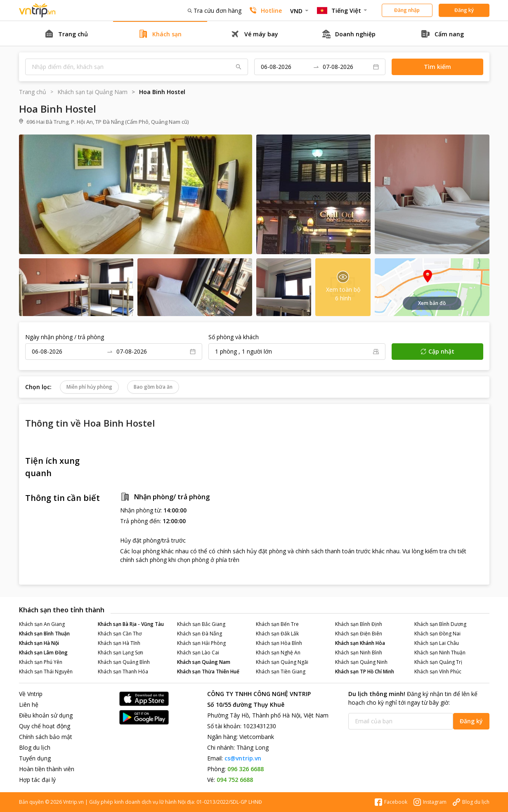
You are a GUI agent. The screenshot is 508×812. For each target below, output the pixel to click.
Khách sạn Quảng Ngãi (282, 662)
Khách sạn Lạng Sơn (121, 653)
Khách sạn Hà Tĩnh (119, 643)
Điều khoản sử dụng (46, 715)
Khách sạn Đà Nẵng (200, 634)
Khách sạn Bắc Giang (201, 624)
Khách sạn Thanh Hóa (123, 672)
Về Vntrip (31, 694)
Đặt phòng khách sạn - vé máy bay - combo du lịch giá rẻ (38, 11)
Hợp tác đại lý (37, 780)
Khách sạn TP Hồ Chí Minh (365, 672)
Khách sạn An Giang (42, 624)
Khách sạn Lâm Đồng (43, 653)
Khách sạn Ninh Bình (359, 653)
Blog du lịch (35, 747)
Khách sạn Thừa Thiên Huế (208, 672)
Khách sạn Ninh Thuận (440, 653)
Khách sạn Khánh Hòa (360, 643)
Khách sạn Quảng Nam (204, 662)
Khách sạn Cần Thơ (120, 634)
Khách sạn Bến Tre (277, 624)
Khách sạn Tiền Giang (281, 672)
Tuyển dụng (35, 758)
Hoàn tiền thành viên (47, 769)
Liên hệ (29, 705)
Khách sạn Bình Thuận (44, 634)
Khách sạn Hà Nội (39, 643)
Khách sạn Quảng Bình (124, 662)
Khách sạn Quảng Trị (438, 662)
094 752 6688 (235, 780)
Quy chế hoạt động (45, 726)
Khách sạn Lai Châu (437, 643)
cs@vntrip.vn (243, 758)
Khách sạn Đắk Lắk (277, 634)
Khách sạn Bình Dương (440, 624)
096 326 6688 (246, 769)
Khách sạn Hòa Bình (279, 643)
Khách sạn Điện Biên (359, 634)
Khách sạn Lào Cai (198, 653)
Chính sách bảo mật (46, 737)
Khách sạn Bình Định (359, 624)
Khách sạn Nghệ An (278, 653)
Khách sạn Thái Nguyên (46, 672)
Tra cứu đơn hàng (215, 11)
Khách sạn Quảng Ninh (361, 662)
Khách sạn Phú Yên (41, 662)
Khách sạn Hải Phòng (201, 643)
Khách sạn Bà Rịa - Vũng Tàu (131, 624)
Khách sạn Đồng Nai (437, 634)
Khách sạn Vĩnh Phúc (438, 672)
